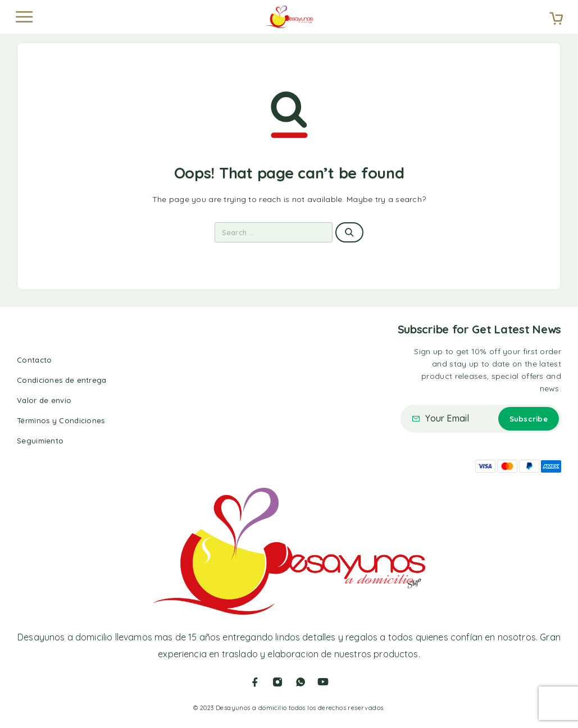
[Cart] (556, 20)
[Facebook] (255, 682)
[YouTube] (323, 682)
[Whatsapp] (301, 682)
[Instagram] (277, 682)
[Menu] (24, 17)
